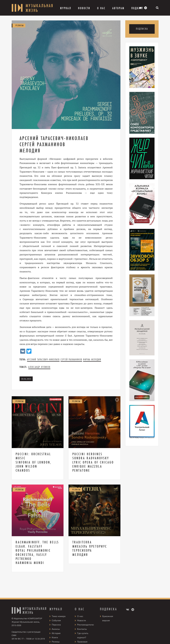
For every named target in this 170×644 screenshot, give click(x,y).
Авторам (118, 8)
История (56, 633)
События (56, 620)
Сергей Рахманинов (71, 360)
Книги (55, 637)
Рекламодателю (85, 625)
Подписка (142, 29)
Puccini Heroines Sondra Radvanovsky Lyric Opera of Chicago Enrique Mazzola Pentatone (93, 462)
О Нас (101, 8)
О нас (80, 616)
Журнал (66, 8)
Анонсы (56, 629)
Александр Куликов (39, 367)
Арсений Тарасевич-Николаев (43, 360)
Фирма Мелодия (92, 360)
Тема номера (59, 616)
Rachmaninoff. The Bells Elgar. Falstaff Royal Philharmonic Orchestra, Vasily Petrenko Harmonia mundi (37, 552)
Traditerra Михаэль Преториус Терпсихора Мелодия (90, 548)
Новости (84, 8)
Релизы (56, 642)
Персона (56, 625)
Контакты (82, 629)
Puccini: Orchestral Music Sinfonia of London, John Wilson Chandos (34, 462)
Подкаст (137, 8)
